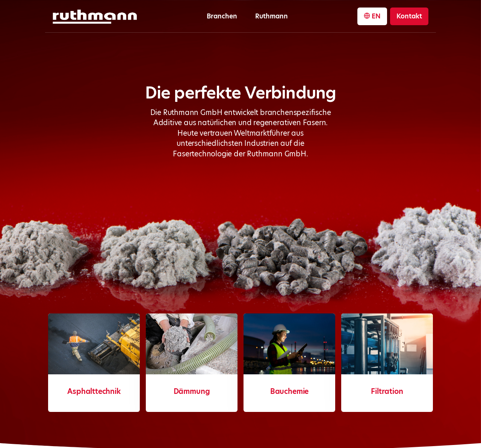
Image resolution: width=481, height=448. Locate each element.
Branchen (222, 16)
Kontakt (409, 16)
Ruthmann (272, 16)
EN (372, 16)
